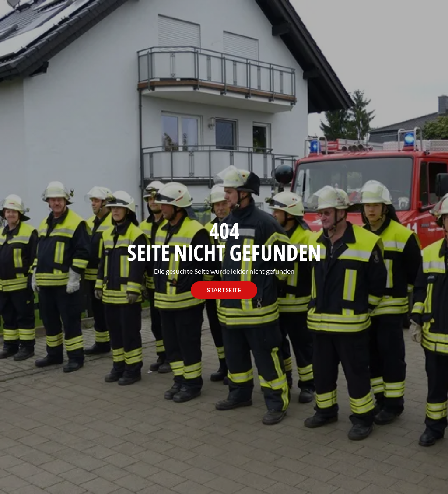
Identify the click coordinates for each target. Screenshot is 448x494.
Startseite (224, 290)
